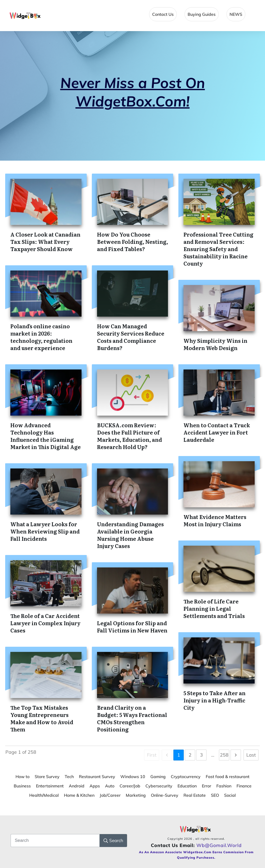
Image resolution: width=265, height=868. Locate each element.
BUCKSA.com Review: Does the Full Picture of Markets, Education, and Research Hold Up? (130, 436)
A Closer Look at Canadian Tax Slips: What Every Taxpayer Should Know (45, 241)
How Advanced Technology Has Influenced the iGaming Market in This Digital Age (46, 436)
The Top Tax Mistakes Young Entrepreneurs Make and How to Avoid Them (42, 718)
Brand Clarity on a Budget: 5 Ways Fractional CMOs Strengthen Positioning (132, 718)
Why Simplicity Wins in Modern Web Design (215, 344)
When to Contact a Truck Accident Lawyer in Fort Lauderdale (217, 432)
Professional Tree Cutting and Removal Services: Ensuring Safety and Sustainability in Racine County (218, 249)
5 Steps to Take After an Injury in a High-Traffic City (215, 700)
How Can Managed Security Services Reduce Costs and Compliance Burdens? (131, 337)
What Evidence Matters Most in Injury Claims (215, 520)
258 (224, 755)
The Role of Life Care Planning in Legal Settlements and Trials (214, 608)
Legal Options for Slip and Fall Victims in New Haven (132, 627)
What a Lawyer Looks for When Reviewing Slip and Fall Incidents (45, 531)
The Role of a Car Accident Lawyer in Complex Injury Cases (45, 623)
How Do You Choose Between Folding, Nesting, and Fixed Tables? (132, 241)
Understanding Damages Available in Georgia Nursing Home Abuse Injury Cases (130, 535)
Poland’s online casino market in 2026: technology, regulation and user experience (41, 337)
